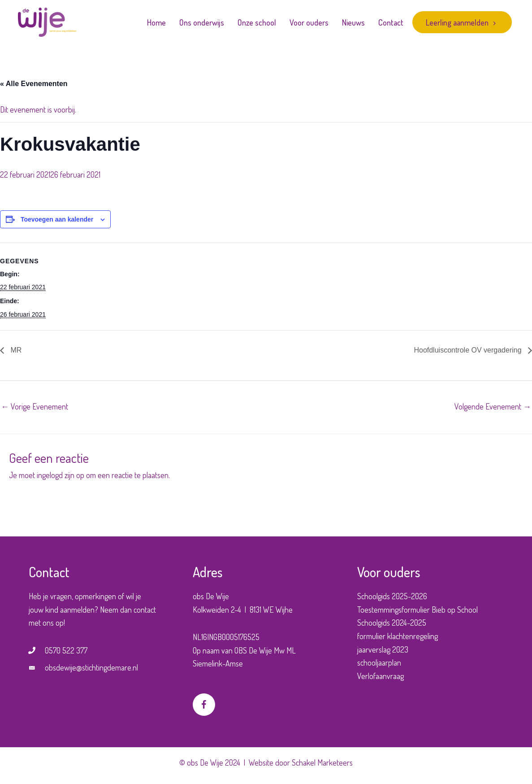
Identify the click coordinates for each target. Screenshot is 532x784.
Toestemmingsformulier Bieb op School (417, 610)
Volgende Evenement (493, 406)
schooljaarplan (379, 662)
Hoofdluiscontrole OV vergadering (469, 350)
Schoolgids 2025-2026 (392, 596)
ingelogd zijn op (61, 475)
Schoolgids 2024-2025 (392, 623)
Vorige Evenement (35, 406)
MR (15, 350)
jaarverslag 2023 (383, 649)
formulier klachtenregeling (398, 636)
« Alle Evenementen (34, 84)
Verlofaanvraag (381, 676)
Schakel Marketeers (322, 762)
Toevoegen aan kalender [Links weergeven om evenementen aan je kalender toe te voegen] (57, 219)
